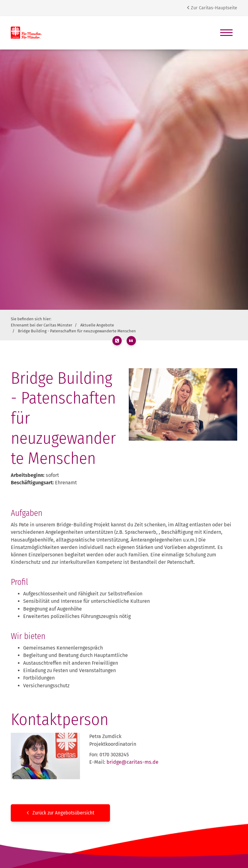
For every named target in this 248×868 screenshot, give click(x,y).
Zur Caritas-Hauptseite (212, 8)
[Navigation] (226, 33)
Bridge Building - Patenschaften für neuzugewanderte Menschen (77, 331)
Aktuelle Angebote (97, 325)
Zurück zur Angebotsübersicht (63, 813)
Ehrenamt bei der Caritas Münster (42, 325)
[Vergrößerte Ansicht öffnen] (183, 404)
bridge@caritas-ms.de (132, 762)
